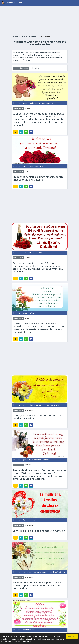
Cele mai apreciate (21, 68)
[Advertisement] (40, 20)
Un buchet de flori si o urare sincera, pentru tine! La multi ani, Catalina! (38, 178)
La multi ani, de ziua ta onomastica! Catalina (39, 531)
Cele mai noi (35, 68)
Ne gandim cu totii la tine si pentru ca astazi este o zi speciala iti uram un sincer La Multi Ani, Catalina (39, 585)
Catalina (33, 37)
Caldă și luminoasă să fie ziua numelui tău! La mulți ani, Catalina (39, 417)
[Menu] (74, 3)
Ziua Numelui (18, 108)
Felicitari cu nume (19, 37)
